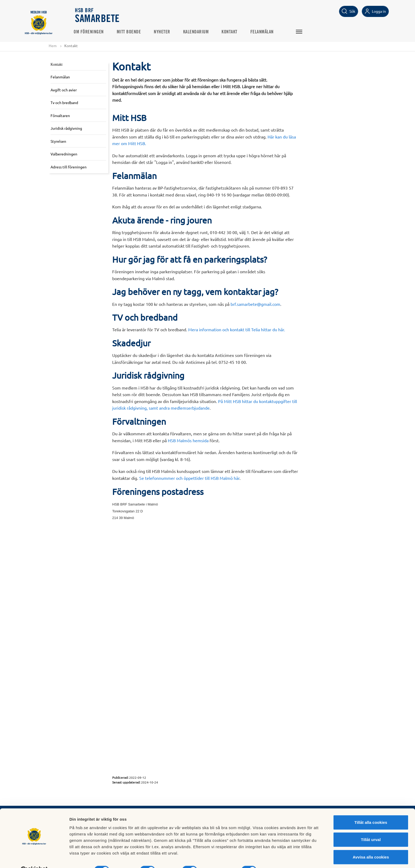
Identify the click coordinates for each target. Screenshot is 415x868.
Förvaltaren (60, 115)
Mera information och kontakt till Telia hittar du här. (237, 330)
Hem (53, 46)
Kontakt (231, 32)
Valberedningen (64, 154)
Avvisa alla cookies (371, 844)
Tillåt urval (371, 827)
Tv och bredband (64, 102)
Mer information (281, 858)
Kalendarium (198, 32)
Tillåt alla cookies (371, 810)
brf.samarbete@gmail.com (255, 304)
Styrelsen (58, 141)
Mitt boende (130, 32)
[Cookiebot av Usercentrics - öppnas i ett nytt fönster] (34, 858)
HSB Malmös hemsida (188, 440)
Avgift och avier (64, 90)
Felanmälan (264, 32)
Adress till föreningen (69, 167)
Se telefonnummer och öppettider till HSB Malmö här (189, 478)
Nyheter (164, 32)
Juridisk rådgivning (66, 128)
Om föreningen (90, 32)
